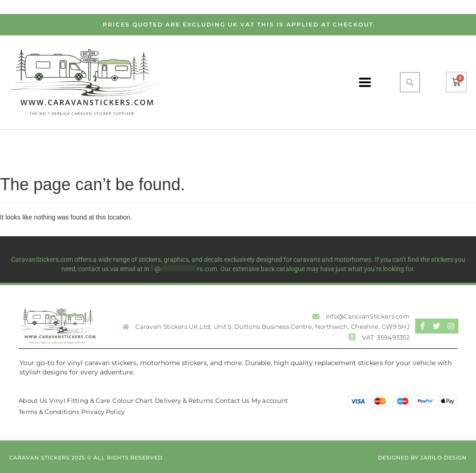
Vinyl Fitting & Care (80, 400)
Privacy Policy (103, 412)
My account (270, 400)
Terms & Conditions (49, 412)
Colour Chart (132, 400)
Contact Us (232, 400)
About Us (33, 400)
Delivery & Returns (184, 400)
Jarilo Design (443, 458)
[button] (410, 82)
